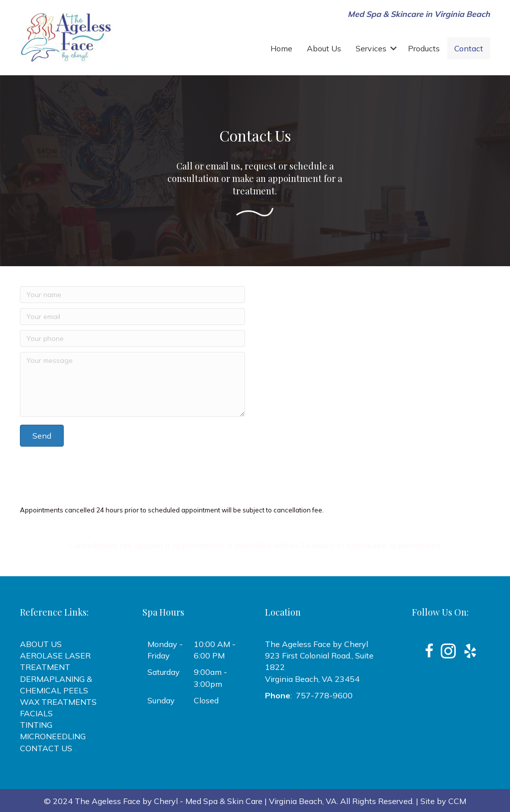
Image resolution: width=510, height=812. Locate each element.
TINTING (36, 725)
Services (371, 48)
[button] (393, 48)
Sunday (161, 700)
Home (281, 48)
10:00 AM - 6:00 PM (215, 650)
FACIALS (36, 713)
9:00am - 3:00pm (210, 678)
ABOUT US (41, 644)
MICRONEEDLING (53, 736)
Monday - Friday (165, 650)
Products (424, 48)
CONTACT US (46, 748)
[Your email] (132, 317)
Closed (206, 700)
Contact (469, 48)
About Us (324, 48)
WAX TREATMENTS (58, 702)
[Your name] (132, 295)
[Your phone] (132, 338)
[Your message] (132, 384)
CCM (457, 801)
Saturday (164, 672)
